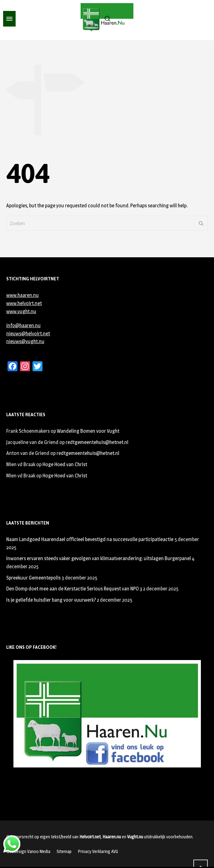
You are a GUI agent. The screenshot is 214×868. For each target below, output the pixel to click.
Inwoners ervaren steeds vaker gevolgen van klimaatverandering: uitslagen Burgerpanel (99, 558)
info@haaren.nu (23, 325)
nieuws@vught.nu (25, 341)
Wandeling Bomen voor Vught (88, 431)
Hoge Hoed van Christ (65, 464)
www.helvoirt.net (24, 303)
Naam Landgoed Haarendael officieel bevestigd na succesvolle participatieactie (90, 539)
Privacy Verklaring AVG (98, 851)
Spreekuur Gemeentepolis (33, 578)
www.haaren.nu (22, 295)
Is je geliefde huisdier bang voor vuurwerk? (51, 600)
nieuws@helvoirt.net (28, 334)
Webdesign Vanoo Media (28, 851)
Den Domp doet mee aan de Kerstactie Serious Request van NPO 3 (74, 589)
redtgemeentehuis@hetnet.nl (97, 442)
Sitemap (64, 851)
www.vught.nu (21, 311)
